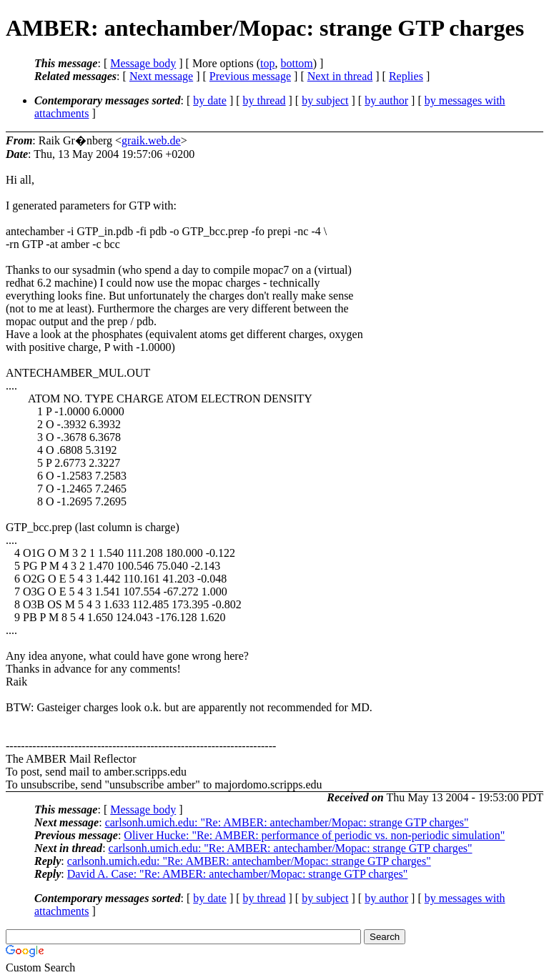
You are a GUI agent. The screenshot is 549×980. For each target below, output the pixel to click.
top (267, 63)
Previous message (250, 76)
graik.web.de (151, 140)
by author (386, 100)
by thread (264, 100)
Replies (406, 76)
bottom (296, 63)
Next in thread (340, 76)
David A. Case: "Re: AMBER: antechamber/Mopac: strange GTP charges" (238, 874)
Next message (161, 76)
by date (210, 100)
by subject (325, 100)
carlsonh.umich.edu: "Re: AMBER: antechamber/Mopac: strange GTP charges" (287, 822)
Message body (143, 63)
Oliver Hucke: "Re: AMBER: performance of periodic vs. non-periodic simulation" (314, 835)
